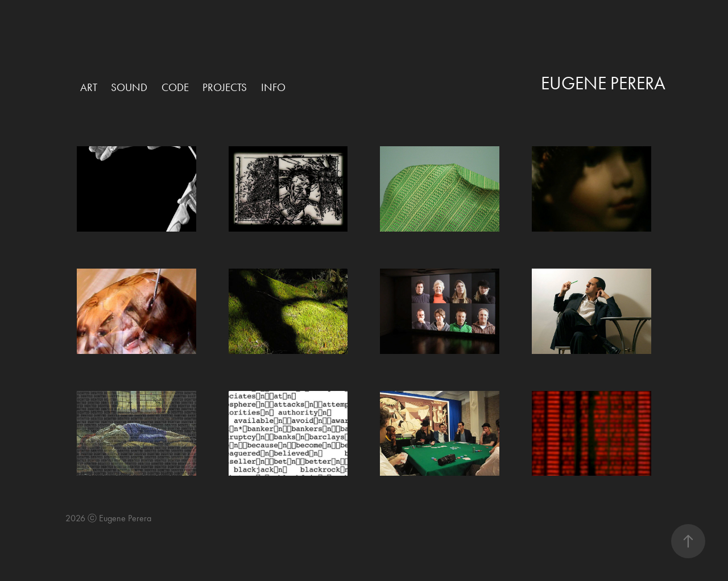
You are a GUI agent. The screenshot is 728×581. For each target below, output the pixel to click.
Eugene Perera (603, 83)
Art (89, 87)
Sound (129, 87)
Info (273, 87)
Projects (225, 87)
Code (175, 87)
